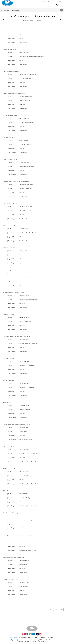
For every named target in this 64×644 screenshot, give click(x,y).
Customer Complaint (40, 637)
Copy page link (54, 610)
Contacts (51, 637)
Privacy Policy (13, 637)
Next (61, 19)
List (62, 610)
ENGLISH (59, 2)
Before (3, 19)
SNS (61, 10)
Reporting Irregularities (26, 637)
